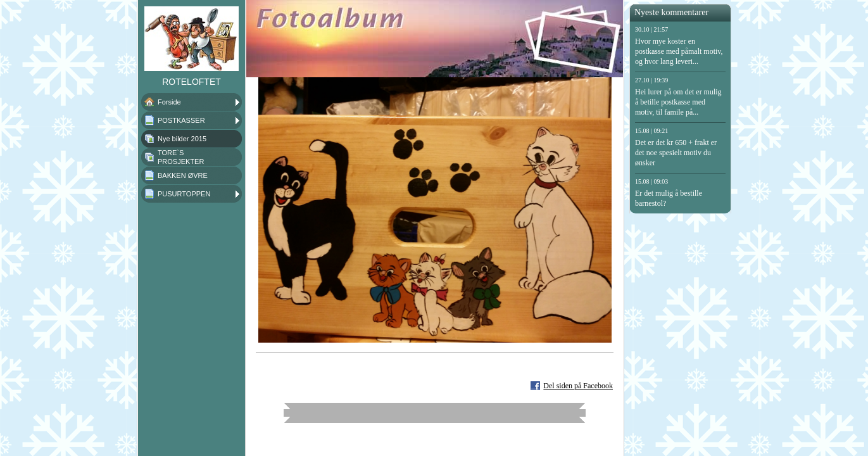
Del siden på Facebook (578, 386)
